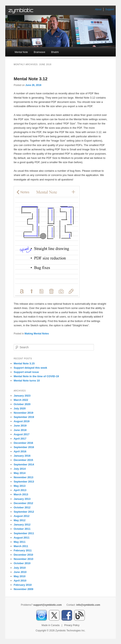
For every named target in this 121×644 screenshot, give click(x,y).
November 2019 (23, 413)
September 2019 (24, 417)
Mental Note (21, 52)
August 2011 (21, 538)
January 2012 (22, 525)
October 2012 (22, 507)
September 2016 (24, 447)
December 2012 (23, 503)
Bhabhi (55, 52)
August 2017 (21, 434)
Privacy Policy (72, 625)
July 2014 (20, 469)
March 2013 (21, 494)
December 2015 (23, 460)
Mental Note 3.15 (24, 363)
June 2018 (20, 430)
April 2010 (20, 581)
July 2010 (20, 568)
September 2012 (24, 512)
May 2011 (20, 542)
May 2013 (20, 486)
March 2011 (21, 546)
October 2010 (22, 563)
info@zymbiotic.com (88, 605)
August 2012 (21, 516)
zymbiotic (21, 10)
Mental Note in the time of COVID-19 (36, 376)
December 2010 (23, 555)
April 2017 (20, 439)
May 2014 (20, 473)
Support (110, 9)
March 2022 (21, 400)
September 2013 (24, 482)
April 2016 (20, 451)
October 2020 (22, 404)
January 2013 (22, 499)
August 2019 (21, 421)
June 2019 (20, 426)
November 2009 (23, 589)
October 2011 (22, 529)
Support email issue (26, 372)
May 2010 (20, 576)
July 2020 (20, 408)
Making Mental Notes (37, 334)
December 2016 (23, 443)
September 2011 (24, 533)
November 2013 (23, 477)
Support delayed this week (30, 368)
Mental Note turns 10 (27, 381)
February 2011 (23, 550)
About (98, 9)
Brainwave (40, 52)
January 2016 (22, 456)
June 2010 (20, 572)
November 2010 (23, 559)
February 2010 (23, 585)
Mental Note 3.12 (31, 79)
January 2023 (22, 396)
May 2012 (20, 520)
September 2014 (24, 464)
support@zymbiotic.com (47, 605)
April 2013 (20, 490)
